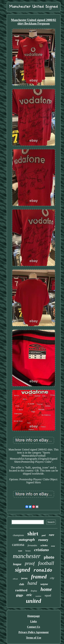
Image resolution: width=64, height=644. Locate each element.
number (38, 596)
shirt (33, 534)
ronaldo (43, 570)
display (34, 591)
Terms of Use (34, 638)
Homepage (34, 616)
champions (18, 535)
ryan (20, 551)
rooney (43, 540)
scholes (44, 545)
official (15, 579)
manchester (27, 556)
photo (49, 557)
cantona (18, 545)
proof (30, 563)
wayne (44, 584)
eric (29, 595)
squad (48, 595)
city (52, 578)
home (46, 589)
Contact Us (34, 627)
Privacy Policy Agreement (34, 632)
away (53, 546)
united (34, 601)
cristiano (42, 550)
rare (52, 535)
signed (23, 570)
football (46, 563)
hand (32, 583)
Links (34, 621)
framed (39, 577)
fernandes (32, 545)
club (22, 584)
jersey (24, 578)
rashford (21, 590)
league (17, 564)
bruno (28, 551)
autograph (27, 540)
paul (44, 535)
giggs (20, 595)
